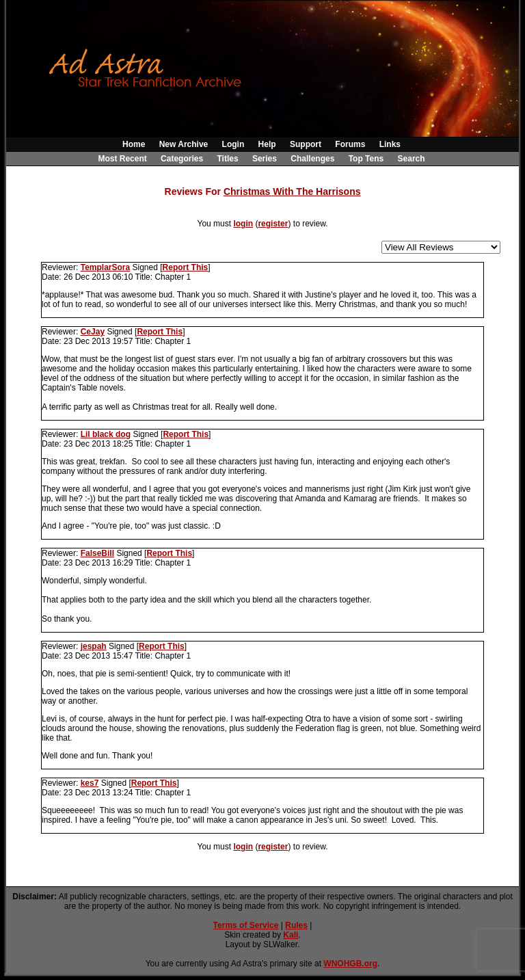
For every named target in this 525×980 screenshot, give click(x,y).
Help (267, 144)
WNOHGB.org (350, 964)
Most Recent (122, 159)
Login (233, 144)
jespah (94, 646)
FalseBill (97, 553)
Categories (182, 159)
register (273, 224)
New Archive (184, 144)
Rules (296, 925)
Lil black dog (106, 434)
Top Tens (366, 159)
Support (306, 144)
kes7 (90, 783)
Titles (227, 159)
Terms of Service (246, 925)
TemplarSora (105, 267)
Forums (350, 144)
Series (265, 159)
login (243, 224)
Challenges (312, 159)
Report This (186, 267)
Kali (291, 935)
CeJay (93, 332)
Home (134, 144)
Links (390, 144)
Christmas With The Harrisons (292, 191)
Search (412, 159)
